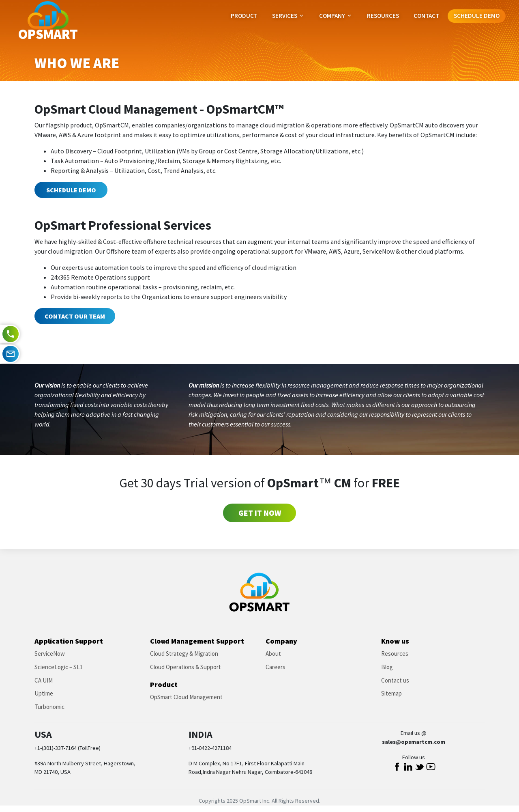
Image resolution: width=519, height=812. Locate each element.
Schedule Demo (477, 16)
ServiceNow (50, 654)
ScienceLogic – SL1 (59, 667)
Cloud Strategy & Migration (184, 654)
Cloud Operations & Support (186, 667)
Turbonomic (49, 707)
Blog (387, 667)
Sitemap (391, 693)
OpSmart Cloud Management (186, 697)
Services (288, 16)
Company (336, 16)
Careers (276, 667)
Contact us (395, 680)
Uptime (44, 693)
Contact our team (75, 316)
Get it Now (260, 513)
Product (244, 16)
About (273, 654)
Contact (426, 16)
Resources (383, 16)
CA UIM (44, 680)
